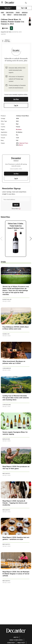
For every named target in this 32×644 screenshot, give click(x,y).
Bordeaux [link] (25, 13)
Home (2, 13)
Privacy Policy (21, 643)
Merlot (21, 145)
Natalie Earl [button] (6, 439)
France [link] (18, 13)
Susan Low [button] (6, 334)
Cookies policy (11, 643)
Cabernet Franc (24, 143)
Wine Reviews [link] (10, 13)
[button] (6, 41)
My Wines (5, 28)
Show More (16, 209)
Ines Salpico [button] (6, 474)
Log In (16, 105)
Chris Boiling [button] (7, 405)
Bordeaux (19, 130)
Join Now (16, 99)
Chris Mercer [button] (7, 368)
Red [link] (4, 15)
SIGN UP (16, 205)
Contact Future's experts (16, 640)
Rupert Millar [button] (7, 300)
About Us (16, 637)
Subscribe (8, 8)
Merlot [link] (9, 15)
